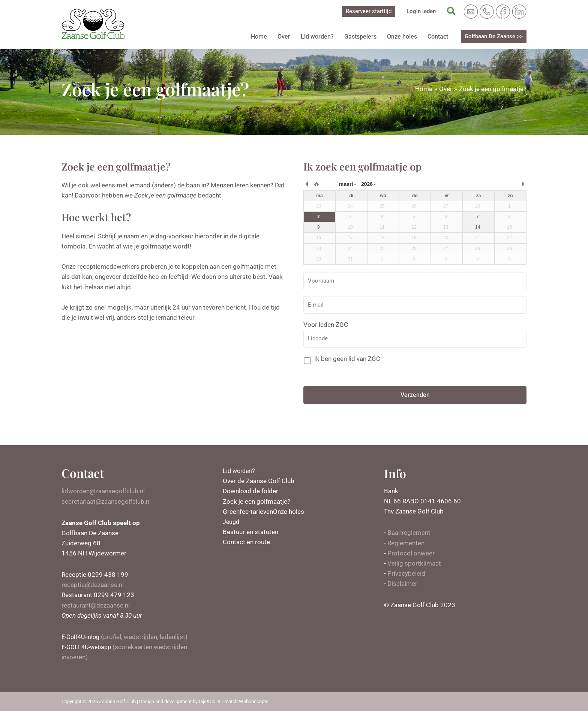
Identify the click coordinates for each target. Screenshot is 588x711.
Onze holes (402, 37)
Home (259, 37)
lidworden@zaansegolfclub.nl (103, 491)
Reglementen (406, 543)
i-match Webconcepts (245, 701)
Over (284, 37)
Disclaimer (402, 584)
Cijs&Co (207, 701)
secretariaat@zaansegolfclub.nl (106, 501)
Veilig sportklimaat (414, 563)
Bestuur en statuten (250, 532)
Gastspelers (360, 37)
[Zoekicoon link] (452, 12)
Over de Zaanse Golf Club (259, 481)
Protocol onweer (411, 553)
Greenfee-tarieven (248, 512)
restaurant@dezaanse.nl (96, 605)
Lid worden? (317, 37)
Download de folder (250, 491)
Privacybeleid (406, 573)
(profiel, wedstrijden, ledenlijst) (126, 637)
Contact (438, 37)
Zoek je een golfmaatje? (256, 501)
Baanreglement (409, 533)
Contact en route (246, 542)
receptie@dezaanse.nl (93, 585)
